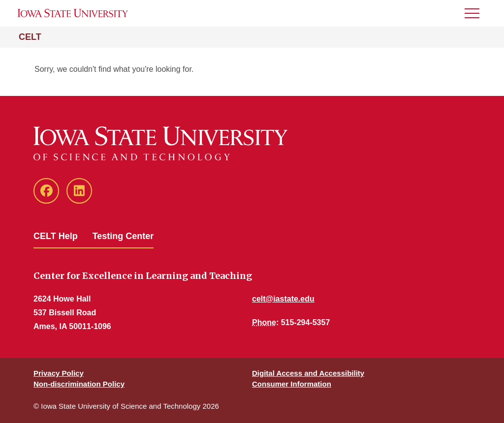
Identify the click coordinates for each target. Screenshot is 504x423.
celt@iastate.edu (283, 299)
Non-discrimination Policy (79, 384)
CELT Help (56, 236)
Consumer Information (292, 384)
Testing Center (123, 236)
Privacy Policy (59, 373)
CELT (30, 37)
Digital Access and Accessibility (308, 373)
